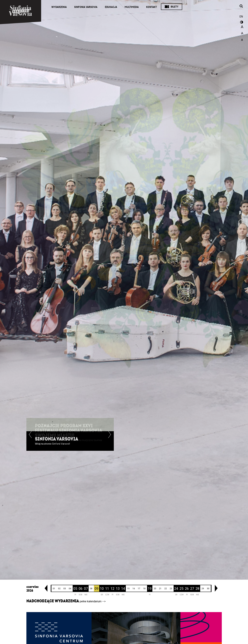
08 (91, 589)
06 (81, 589)
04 (70, 589)
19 (150, 589)
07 (86, 589)
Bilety (175, 7)
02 (59, 589)
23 (171, 589)
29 (203, 589)
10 (102, 589)
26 (187, 589)
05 (75, 589)
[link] (46, 588)
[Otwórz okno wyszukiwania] (241, 6)
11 (107, 589)
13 (118, 589)
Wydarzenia (59, 7)
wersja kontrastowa (241, 23)
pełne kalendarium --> (93, 601)
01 (54, 589)
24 (176, 589)
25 (182, 589)
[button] (30, 441)
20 (155, 589)
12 (112, 589)
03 (65, 589)
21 (160, 589)
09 (96, 589)
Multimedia (132, 7)
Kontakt (152, 7)
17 (139, 589)
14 (123, 589)
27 (192, 589)
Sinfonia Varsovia (86, 7)
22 (166, 589)
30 (208, 589)
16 (134, 589)
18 (144, 589)
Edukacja (111, 7)
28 (197, 589)
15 (128, 589)
